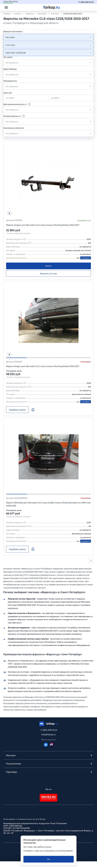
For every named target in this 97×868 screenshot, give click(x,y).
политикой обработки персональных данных (44, 853)
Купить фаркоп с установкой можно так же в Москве (24, 819)
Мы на (48, 789)
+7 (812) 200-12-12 (86, 2)
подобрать (86, 258)
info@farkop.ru (48, 734)
